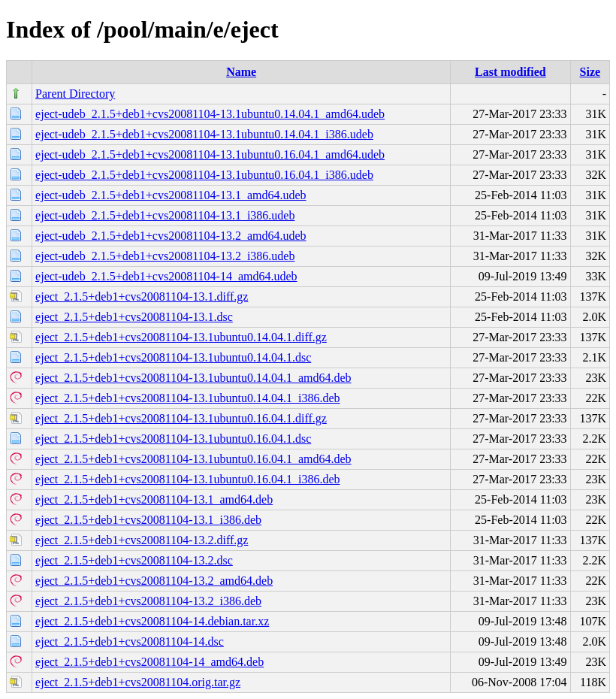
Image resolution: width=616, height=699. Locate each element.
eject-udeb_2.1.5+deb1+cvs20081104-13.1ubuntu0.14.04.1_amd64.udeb (210, 114)
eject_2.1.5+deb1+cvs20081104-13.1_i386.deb (148, 520)
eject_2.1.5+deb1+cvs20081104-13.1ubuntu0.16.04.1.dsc (173, 439)
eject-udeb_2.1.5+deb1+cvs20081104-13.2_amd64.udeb (171, 236)
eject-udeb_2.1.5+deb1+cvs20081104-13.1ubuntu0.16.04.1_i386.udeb (204, 175)
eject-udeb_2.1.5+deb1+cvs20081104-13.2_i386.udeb (165, 256)
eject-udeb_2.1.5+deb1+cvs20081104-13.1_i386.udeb (165, 215)
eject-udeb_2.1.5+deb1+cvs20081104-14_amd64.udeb (166, 276)
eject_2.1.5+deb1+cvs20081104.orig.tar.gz (138, 682)
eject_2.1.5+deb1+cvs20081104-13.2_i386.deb (148, 601)
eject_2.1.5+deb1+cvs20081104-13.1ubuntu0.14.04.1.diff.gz (181, 337)
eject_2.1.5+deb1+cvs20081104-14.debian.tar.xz (152, 621)
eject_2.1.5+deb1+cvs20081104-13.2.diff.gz (142, 540)
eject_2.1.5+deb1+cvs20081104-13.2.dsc (134, 560)
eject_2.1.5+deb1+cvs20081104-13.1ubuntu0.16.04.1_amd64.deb (193, 459)
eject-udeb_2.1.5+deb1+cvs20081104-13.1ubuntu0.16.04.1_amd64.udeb (210, 154)
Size (590, 72)
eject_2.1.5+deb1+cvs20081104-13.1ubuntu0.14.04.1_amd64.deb (193, 378)
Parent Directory (75, 94)
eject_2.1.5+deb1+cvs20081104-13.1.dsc (134, 317)
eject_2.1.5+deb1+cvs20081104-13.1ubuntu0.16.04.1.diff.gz (181, 418)
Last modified (510, 72)
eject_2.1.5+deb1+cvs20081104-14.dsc (130, 642)
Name (241, 72)
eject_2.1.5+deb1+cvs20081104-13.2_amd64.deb (154, 581)
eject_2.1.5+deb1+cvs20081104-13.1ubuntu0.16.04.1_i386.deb (187, 479)
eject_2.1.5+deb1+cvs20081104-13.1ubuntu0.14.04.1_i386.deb (187, 398)
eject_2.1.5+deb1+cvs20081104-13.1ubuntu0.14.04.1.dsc (173, 357)
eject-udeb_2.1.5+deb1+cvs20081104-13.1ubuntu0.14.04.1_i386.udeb (204, 134)
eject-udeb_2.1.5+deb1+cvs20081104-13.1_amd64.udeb (171, 195)
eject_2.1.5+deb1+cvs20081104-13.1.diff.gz (142, 297)
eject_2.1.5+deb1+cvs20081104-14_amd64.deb (149, 662)
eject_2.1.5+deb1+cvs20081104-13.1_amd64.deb (154, 499)
